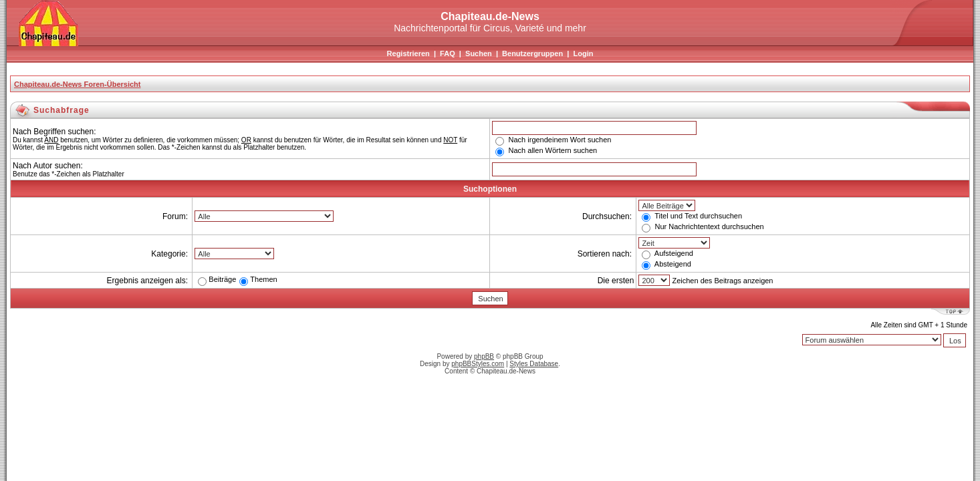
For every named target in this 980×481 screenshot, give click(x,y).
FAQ (448, 53)
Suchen (479, 53)
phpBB (484, 356)
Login (583, 53)
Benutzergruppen (532, 53)
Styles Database (534, 364)
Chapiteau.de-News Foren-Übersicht (77, 84)
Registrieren (408, 53)
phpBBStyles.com (478, 364)
